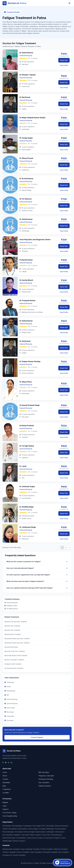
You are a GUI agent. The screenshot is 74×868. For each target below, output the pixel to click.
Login (4, 806)
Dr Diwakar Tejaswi (28, 75)
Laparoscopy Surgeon (35, 838)
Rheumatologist (8, 832)
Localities (6, 793)
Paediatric (17, 835)
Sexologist (50, 826)
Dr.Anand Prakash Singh (30, 405)
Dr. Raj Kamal (25, 341)
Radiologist (50, 829)
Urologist (42, 829)
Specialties (6, 782)
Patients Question (45, 786)
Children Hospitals (9, 852)
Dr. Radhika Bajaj (26, 507)
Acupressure (49, 838)
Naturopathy (23, 829)
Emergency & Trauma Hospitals (14, 855)
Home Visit (46, 835)
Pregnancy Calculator (46, 776)
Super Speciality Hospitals (30, 849)
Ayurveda (25, 835)
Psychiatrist (13, 829)
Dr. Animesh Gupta (27, 487)
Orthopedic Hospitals (50, 852)
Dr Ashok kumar (26, 219)
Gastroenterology (9, 838)
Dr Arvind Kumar (26, 179)
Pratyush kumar (26, 260)
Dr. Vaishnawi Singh (28, 527)
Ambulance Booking (46, 779)
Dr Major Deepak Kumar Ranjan (32, 118)
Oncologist (18, 832)
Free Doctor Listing (9, 813)
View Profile (64, 65)
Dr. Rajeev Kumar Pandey (30, 361)
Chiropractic (59, 832)
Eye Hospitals (63, 852)
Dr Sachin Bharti (26, 280)
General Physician (61, 826)
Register (5, 802)
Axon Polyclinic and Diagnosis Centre (35, 240)
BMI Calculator (44, 772)
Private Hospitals (47, 849)
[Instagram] (9, 763)
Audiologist (50, 832)
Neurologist (37, 826)
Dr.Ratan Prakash (27, 426)
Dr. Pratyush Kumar (28, 300)
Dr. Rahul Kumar (26, 321)
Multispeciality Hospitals (11, 849)
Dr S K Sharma (26, 199)
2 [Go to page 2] (66, 547)
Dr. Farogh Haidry (27, 446)
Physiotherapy (56, 835)
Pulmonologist (60, 829)
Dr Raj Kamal (25, 97)
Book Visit (64, 60)
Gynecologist (33, 829)
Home (5, 772)
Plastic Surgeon (35, 835)
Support (5, 809)
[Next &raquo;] (70, 548)
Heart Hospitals (36, 852)
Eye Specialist (7, 835)
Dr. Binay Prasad (26, 158)
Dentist (5, 829)
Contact (5, 779)
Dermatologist (17, 826)
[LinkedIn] (11, 763)
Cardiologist (27, 826)
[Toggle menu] (69, 3)
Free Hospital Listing (10, 816)
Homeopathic (21, 838)
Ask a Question (44, 782)
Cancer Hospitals (23, 852)
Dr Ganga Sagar (26, 138)
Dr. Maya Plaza (26, 382)
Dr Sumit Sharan (26, 53)
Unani (63, 838)
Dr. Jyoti (23, 466)
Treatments (7, 789)
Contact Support (37, 737)
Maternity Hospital (60, 849)
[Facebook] (3, 763)
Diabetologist (7, 841)
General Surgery (19, 841)
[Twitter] (6, 763)
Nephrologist (40, 832)
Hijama (57, 838)
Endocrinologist (29, 832)
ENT (44, 826)
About (5, 776)
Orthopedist (7, 826)
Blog (4, 786)
